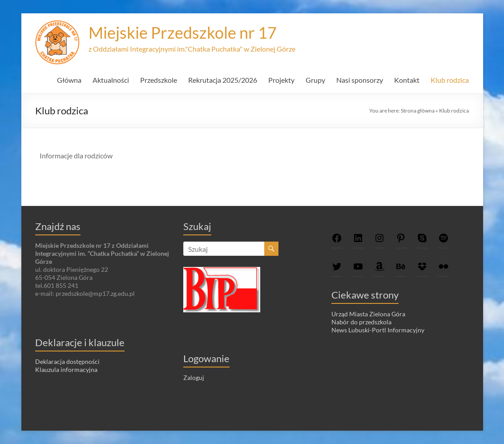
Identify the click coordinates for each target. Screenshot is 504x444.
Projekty (281, 80)
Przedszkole (159, 80)
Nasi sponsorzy (360, 80)
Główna (69, 80)
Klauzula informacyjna (66, 369)
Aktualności (111, 80)
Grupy (315, 80)
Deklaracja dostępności (67, 361)
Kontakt (407, 80)
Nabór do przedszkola (361, 322)
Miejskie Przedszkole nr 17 (183, 32)
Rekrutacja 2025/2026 (223, 80)
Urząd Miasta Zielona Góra (368, 314)
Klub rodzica (450, 80)
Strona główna (418, 111)
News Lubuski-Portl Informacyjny (378, 330)
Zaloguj (194, 377)
